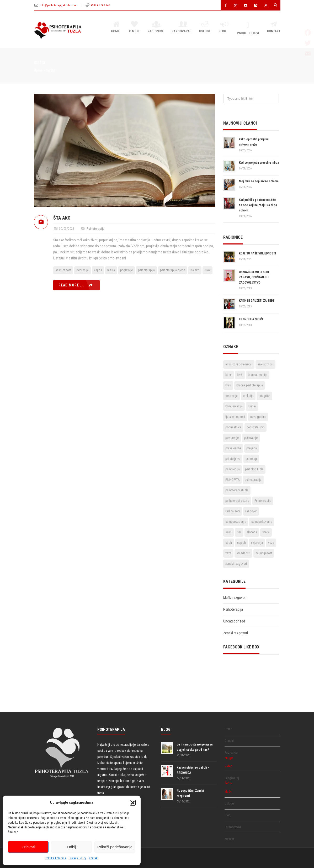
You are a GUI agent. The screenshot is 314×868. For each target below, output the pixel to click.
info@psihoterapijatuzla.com (58, 5)
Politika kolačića (55, 858)
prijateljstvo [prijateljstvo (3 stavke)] (233, 459)
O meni (134, 27)
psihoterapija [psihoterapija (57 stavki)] (253, 480)
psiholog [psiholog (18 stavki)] (251, 459)
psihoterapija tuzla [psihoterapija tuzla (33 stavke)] (237, 501)
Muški (228, 792)
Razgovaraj (181, 27)
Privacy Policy (78, 858)
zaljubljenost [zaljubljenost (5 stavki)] (264, 553)
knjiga (98, 270)
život (207, 270)
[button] (133, 803)
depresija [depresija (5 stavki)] (231, 396)
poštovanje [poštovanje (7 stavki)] (251, 438)
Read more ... (71, 285)
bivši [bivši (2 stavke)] (240, 375)
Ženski (229, 783)
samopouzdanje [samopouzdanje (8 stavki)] (236, 522)
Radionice (156, 27)
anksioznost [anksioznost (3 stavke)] (265, 364)
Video (228, 766)
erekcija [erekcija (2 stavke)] (248, 396)
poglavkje (126, 270)
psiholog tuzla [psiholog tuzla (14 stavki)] (254, 469)
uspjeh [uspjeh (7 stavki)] (241, 543)
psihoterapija (146, 270)
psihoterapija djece (172, 270)
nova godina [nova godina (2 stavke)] (258, 417)
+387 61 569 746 (100, 5)
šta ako (195, 270)
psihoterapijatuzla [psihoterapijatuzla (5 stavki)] (237, 490)
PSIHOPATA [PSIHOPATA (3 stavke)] (232, 480)
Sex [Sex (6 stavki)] (239, 532)
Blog (224, 27)
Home (116, 27)
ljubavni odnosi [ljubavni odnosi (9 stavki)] (235, 417)
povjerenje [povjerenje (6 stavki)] (232, 438)
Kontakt (94, 858)
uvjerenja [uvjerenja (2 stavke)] (257, 543)
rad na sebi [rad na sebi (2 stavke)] (233, 511)
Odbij (71, 847)
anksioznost (63, 270)
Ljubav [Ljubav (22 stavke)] (252, 406)
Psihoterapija (95, 229)
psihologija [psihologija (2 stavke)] (233, 469)
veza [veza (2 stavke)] (271, 543)
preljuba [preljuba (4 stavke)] (252, 448)
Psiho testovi (248, 28)
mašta (111, 270)
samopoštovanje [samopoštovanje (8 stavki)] (262, 522)
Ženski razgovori (236, 633)
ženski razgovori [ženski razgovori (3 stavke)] (236, 564)
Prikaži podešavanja (115, 847)
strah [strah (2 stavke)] (229, 543)
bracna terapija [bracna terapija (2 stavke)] (258, 375)
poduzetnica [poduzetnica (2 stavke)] (233, 427)
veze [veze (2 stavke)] (228, 553)
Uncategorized (234, 621)
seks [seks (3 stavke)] (228, 532)
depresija (83, 270)
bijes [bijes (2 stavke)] (228, 375)
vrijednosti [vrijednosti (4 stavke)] (243, 553)
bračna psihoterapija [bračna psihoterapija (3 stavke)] (250, 385)
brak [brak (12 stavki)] (228, 385)
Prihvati (28, 847)
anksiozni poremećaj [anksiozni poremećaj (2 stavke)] (239, 364)
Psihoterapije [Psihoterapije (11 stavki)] (263, 501)
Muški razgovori (235, 598)
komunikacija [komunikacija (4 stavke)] (234, 406)
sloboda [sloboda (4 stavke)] (252, 532)
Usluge (205, 27)
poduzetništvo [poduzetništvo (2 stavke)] (256, 427)
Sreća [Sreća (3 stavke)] (266, 532)
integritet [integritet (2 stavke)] (264, 396)
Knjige (229, 758)
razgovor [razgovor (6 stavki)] (251, 511)
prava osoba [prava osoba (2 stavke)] (233, 448)
